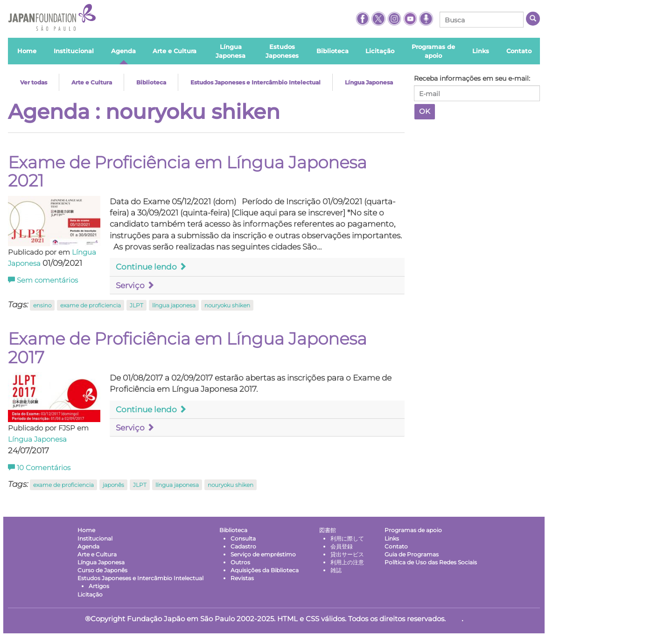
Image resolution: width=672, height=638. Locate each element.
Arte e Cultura (92, 82)
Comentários (39, 468)
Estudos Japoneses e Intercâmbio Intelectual (255, 82)
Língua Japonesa (369, 82)
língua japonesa (174, 305)
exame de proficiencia (91, 305)
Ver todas (34, 82)
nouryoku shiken (227, 305)
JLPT (136, 305)
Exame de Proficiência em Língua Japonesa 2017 (187, 348)
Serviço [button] (135, 285)
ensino (42, 305)
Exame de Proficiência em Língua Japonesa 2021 (187, 172)
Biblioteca (151, 82)
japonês (113, 485)
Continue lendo (151, 267)
